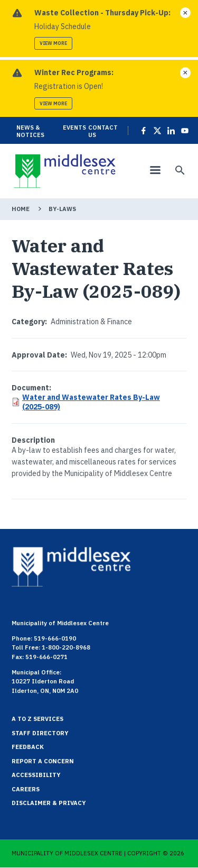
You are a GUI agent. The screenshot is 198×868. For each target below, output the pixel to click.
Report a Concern (43, 761)
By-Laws (62, 209)
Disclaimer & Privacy (49, 803)
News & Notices (30, 131)
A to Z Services (37, 719)
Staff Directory (40, 733)
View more (53, 43)
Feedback (28, 747)
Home (21, 209)
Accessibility (36, 775)
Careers (26, 789)
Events (74, 127)
